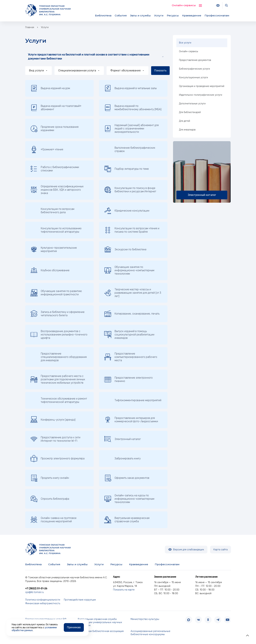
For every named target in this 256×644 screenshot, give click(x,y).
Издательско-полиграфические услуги (201, 95)
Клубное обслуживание (50, 270)
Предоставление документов (195, 60)
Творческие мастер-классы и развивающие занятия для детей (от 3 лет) (133, 293)
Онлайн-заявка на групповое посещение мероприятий (53, 520)
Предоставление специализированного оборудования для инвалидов (64, 357)
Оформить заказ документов (127, 478)
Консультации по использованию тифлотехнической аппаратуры (61, 230)
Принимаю (74, 627)
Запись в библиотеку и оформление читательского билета (57, 314)
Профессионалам (217, 15)
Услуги (159, 15)
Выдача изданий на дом (50, 88)
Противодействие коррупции (80, 600)
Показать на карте (124, 590)
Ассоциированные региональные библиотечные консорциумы (150, 633)
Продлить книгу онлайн (50, 478)
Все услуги (185, 43)
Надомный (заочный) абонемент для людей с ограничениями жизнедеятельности (131, 129)
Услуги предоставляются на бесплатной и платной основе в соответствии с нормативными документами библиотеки (96, 57)
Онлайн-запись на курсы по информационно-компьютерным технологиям (129, 499)
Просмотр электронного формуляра (57, 459)
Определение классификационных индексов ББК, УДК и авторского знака (57, 190)
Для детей (185, 121)
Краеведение (192, 15)
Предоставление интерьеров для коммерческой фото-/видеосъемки (131, 420)
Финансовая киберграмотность (43, 603)
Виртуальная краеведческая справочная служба (127, 520)
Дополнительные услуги (192, 104)
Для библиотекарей (190, 112)
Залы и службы (140, 15)
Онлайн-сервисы (189, 51)
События (121, 15)
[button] (247, 635)
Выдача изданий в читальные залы (130, 88)
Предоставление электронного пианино (128, 379)
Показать (160, 70)
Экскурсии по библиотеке (125, 250)
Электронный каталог (122, 439)
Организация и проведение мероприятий (202, 86)
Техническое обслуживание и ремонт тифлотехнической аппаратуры (64, 400)
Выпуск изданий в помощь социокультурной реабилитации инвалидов (129, 335)
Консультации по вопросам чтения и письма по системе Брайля (132, 230)
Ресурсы (173, 15)
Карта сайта (221, 550)
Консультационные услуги (193, 78)
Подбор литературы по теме (126, 169)
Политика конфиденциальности (43, 600)
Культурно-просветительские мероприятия (54, 250)
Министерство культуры (145, 619)
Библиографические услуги (194, 69)
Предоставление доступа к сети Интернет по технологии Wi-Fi (55, 439)
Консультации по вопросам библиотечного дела (58, 211)
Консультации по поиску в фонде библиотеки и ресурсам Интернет (130, 190)
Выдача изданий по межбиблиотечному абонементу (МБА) (133, 108)
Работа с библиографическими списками (55, 169)
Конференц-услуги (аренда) (53, 420)
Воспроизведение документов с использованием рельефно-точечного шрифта (59, 335)
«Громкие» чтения (47, 150)
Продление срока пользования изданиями (54, 129)
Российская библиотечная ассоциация (101, 631)
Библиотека (103, 15)
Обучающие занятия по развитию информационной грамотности (56, 293)
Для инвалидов (187, 130)
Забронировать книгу (128, 458)
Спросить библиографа (50, 499)
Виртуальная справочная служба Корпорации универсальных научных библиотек (100, 622)
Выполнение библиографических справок (135, 149)
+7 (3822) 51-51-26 (36, 588)
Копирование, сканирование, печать (132, 314)
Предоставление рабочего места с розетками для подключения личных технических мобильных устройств (58, 379)
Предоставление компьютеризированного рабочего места (131, 357)
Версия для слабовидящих (186, 550)
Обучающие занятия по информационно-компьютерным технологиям (129, 270)
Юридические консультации (127, 211)
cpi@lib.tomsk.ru (34, 592)
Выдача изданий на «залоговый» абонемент (56, 108)
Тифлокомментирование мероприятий (138, 400)
